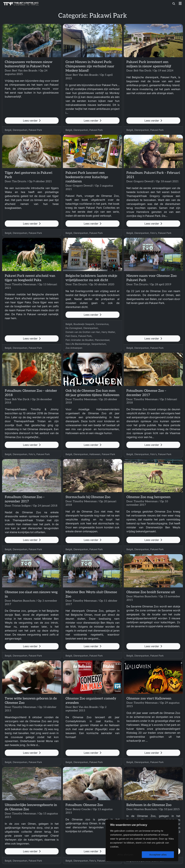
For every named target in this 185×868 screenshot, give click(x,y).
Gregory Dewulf (83, 186)
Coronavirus (102, 324)
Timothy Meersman (24, 285)
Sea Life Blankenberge (78, 344)
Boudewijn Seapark (84, 324)
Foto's (153, 233)
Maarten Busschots (24, 601)
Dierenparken (20, 130)
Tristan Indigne (21, 506)
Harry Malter (108, 332)
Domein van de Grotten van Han (83, 332)
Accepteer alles (158, 855)
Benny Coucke (82, 809)
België (8, 130)
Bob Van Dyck (142, 71)
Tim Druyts (19, 181)
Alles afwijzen (125, 855)
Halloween (95, 454)
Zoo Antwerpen (74, 348)
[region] (142, 840)
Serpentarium (99, 344)
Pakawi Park (35, 130)
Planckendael (102, 340)
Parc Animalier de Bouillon (80, 340)
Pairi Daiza (71, 336)
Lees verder (32, 121)
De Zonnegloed (74, 328)
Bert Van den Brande (25, 71)
